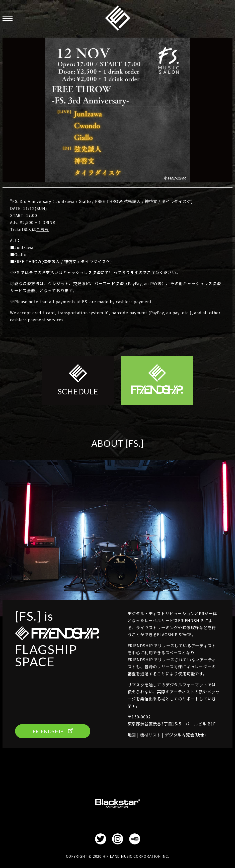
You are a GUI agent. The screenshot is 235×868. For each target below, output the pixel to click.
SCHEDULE (78, 391)
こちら (42, 229)
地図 (132, 735)
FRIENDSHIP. (118, 18)
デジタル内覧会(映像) (185, 735)
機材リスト (150, 735)
